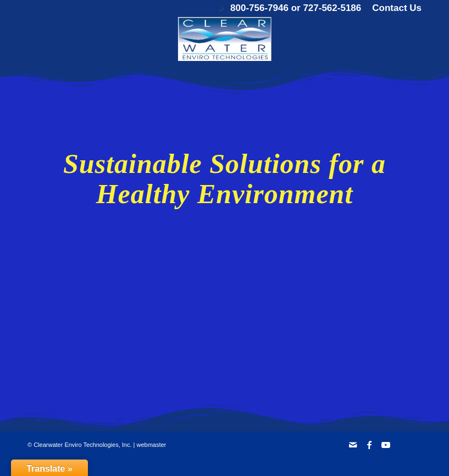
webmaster (151, 445)
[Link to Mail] (353, 445)
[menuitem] (394, 8)
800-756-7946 (259, 8)
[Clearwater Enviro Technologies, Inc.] (224, 39)
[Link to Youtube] (386, 445)
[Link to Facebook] (369, 445)
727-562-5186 (332, 8)
